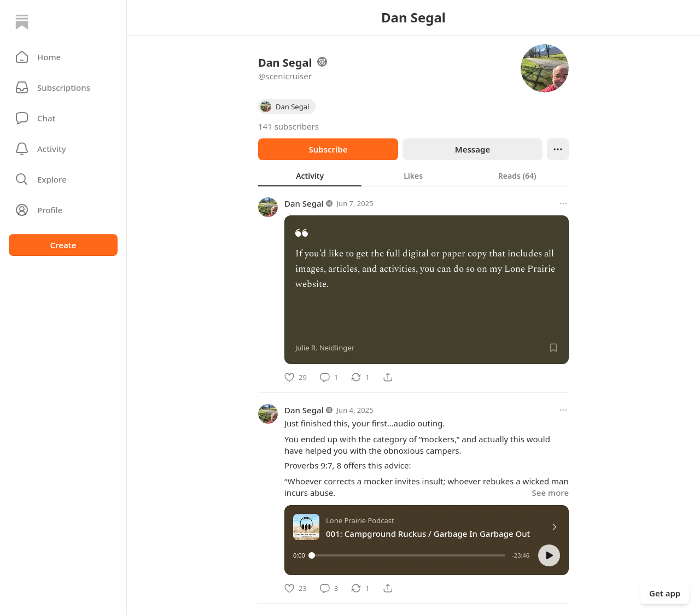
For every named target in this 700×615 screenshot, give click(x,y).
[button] (63, 57)
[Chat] (63, 118)
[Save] (553, 348)
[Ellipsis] (558, 149)
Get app (665, 593)
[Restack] (360, 377)
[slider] (409, 555)
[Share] (388, 377)
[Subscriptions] (63, 87)
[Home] (22, 22)
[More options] (563, 203)
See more (550, 493)
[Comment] (329, 377)
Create (63, 245)
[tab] (310, 175)
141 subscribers (288, 126)
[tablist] (413, 175)
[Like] (296, 377)
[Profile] (63, 210)
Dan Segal (304, 203)
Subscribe (328, 149)
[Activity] (63, 149)
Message (472, 149)
